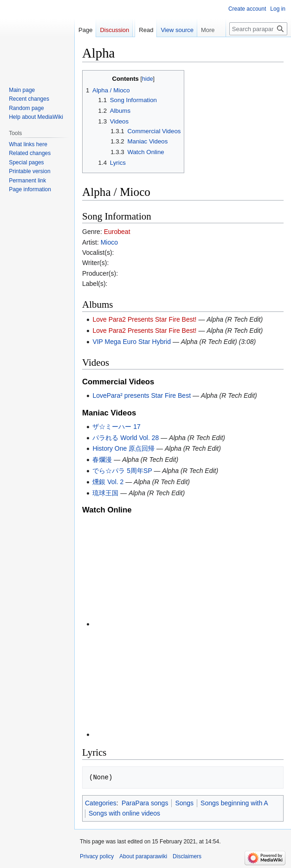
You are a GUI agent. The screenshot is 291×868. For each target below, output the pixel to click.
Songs (184, 803)
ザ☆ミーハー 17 (116, 427)
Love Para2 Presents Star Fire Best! (144, 319)
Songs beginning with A (234, 803)
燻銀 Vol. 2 (108, 482)
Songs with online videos (124, 813)
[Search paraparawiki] (258, 29)
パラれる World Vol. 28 (126, 438)
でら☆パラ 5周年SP (122, 471)
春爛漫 (102, 460)
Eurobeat (117, 232)
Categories (101, 803)
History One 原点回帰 (123, 448)
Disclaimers (187, 856)
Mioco (109, 242)
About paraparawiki (143, 856)
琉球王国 (105, 493)
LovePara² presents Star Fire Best (142, 395)
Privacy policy (97, 856)
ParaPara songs (145, 803)
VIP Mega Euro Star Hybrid (132, 342)
